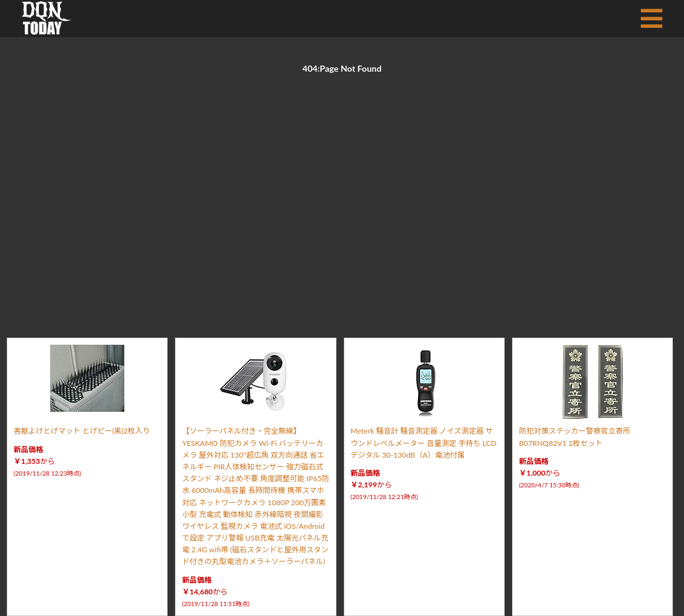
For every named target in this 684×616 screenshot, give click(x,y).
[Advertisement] (342, 192)
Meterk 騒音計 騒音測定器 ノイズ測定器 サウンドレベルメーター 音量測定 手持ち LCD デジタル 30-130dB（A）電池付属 (424, 443)
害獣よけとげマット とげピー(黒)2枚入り (82, 431)
